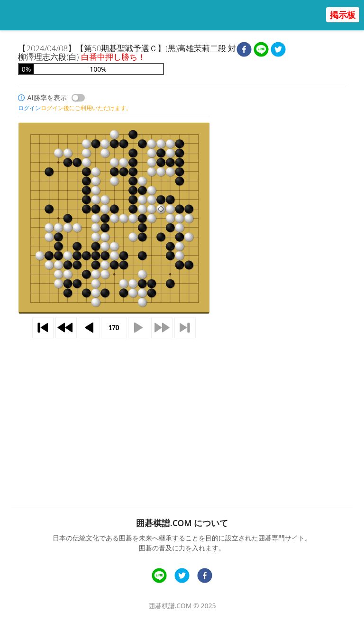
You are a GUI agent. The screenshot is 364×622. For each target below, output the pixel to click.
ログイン (29, 108)
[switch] (78, 98)
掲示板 (343, 15)
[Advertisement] (182, 406)
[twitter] (278, 51)
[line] (261, 51)
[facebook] (244, 51)
